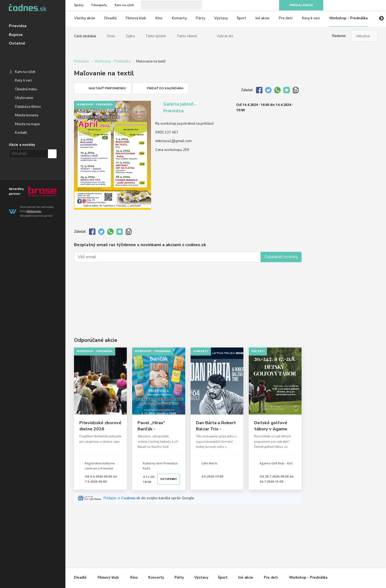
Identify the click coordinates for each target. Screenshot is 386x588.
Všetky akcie (85, 18)
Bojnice (16, 35)
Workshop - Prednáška (348, 18)
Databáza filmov (28, 107)
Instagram (356, 5)
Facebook (346, 5)
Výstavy (221, 18)
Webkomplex (34, 211)
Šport (242, 18)
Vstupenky (169, 479)
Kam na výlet (25, 72)
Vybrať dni (225, 36)
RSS (375, 5)
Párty (201, 18)
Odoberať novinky (281, 257)
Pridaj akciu (301, 5)
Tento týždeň (156, 36)
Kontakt (21, 133)
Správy (79, 5)
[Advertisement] (188, 293)
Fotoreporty (99, 5)
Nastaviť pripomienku (107, 88)
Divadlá (110, 18)
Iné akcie (262, 18)
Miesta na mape (27, 124)
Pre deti (286, 18)
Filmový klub (136, 18)
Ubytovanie (24, 98)
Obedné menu (26, 89)
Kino (159, 18)
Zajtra (130, 36)
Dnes (111, 36)
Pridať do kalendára (165, 88)
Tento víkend (187, 36)
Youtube (365, 5)
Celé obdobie (85, 36)
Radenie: (339, 36)
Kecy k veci (23, 80)
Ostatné (17, 43)
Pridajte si (122, 498)
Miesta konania (27, 115)
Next (381, 19)
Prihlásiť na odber (52, 154)
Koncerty (179, 18)
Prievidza (18, 26)
